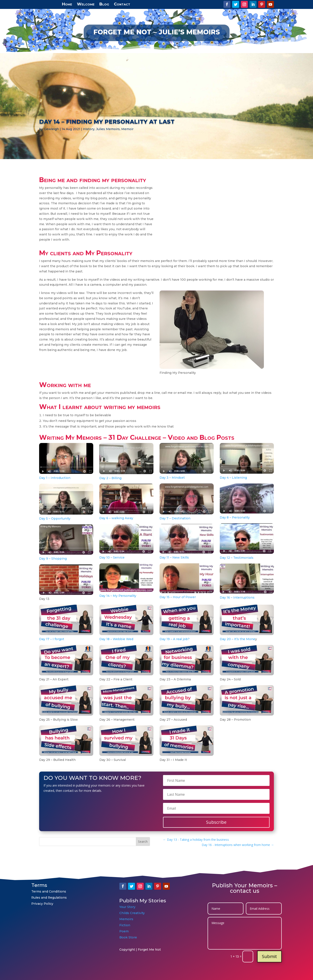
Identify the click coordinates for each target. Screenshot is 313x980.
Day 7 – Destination (175, 518)
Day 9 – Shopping (53, 559)
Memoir (127, 129)
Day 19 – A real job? (175, 639)
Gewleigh (51, 129)
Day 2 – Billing (110, 478)
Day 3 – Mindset (172, 478)
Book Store (128, 937)
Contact (122, 4)
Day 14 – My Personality (118, 596)
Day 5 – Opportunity (55, 519)
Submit (269, 956)
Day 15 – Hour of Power (178, 597)
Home (67, 4)
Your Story (127, 907)
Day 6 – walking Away (116, 518)
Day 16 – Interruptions (237, 597)
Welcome (86, 4)
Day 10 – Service (112, 557)
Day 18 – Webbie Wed (116, 639)
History (89, 129)
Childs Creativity (132, 913)
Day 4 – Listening (233, 478)
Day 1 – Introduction (55, 478)
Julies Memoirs (108, 129)
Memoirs (126, 919)
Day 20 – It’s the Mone (237, 639)
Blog (104, 4)
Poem (124, 931)
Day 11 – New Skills (174, 557)
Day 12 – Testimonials (237, 558)
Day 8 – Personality (235, 517)
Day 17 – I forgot (52, 639)
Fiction (125, 925)
